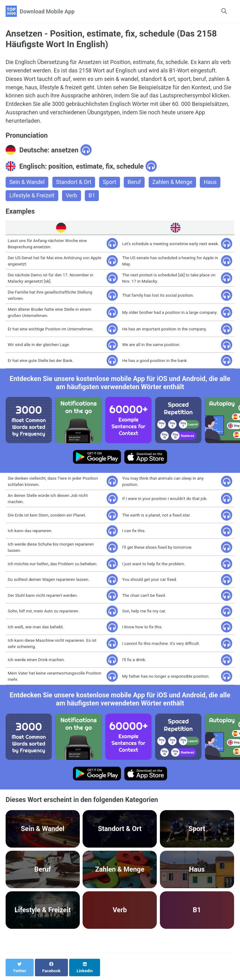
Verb (72, 196)
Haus (211, 183)
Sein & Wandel (27, 183)
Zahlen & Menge (173, 183)
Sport (110, 183)
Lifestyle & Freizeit (32, 196)
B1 (92, 196)
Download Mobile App (47, 11)
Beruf (135, 183)
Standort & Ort (74, 183)
